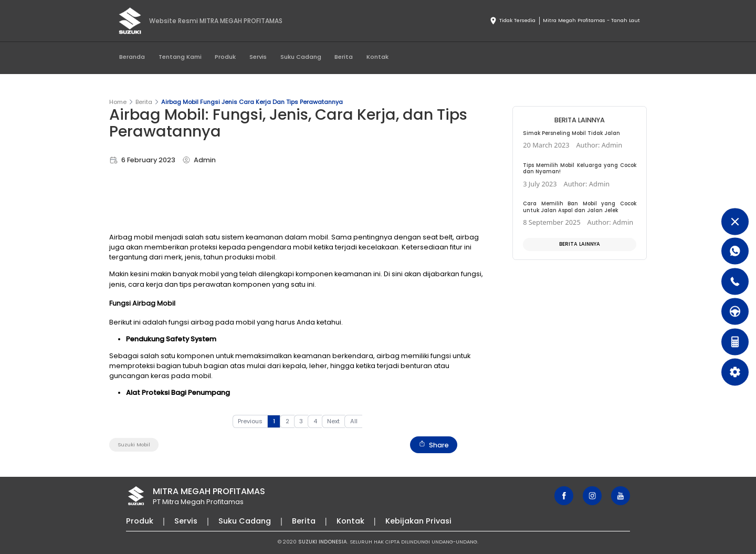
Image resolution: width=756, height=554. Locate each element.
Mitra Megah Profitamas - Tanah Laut (591, 20)
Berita (344, 57)
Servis (258, 57)
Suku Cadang (301, 57)
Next (333, 421)
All (354, 421)
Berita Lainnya (580, 244)
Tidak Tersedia (512, 21)
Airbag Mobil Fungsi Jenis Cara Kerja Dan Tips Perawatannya (252, 102)
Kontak (377, 57)
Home (118, 102)
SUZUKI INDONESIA (323, 542)
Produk (225, 57)
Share (434, 445)
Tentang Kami (180, 57)
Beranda (132, 57)
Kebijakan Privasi (418, 521)
